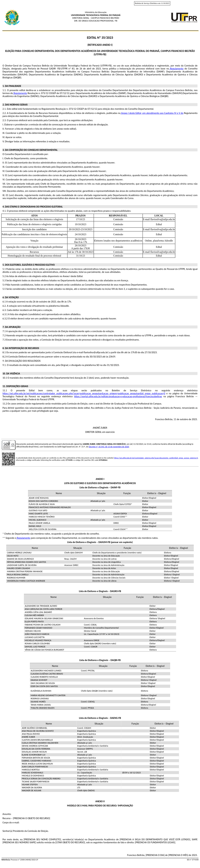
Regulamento (23, 538)
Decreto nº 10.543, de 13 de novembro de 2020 (109, 447)
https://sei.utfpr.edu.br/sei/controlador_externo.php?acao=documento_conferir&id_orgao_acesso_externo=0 (156, 458)
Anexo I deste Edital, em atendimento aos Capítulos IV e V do (152, 113)
